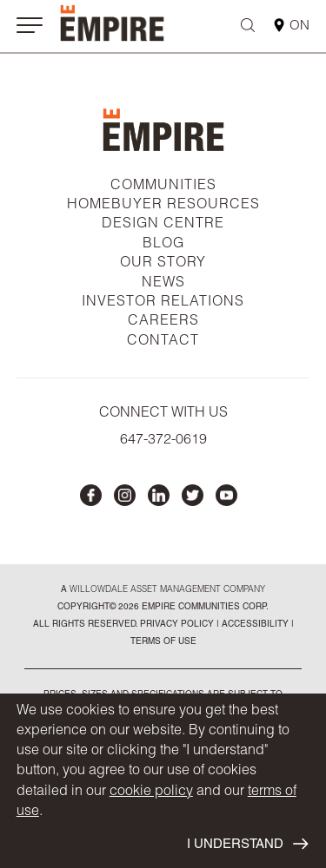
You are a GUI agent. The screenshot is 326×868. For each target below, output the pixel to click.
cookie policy (151, 792)
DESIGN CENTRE (163, 225)
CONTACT (163, 342)
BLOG (163, 245)
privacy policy (177, 625)
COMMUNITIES (163, 187)
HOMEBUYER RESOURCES (163, 206)
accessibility (254, 625)
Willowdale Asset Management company (167, 590)
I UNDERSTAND (247, 844)
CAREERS (163, 322)
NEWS (163, 284)
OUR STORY (163, 264)
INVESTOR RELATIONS (163, 303)
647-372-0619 (163, 441)
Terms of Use (163, 642)
